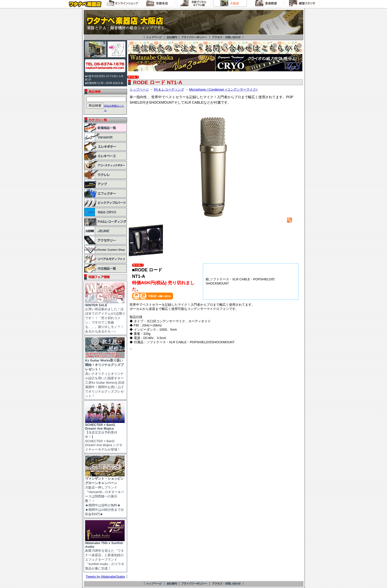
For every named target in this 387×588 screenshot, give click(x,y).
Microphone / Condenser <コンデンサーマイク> (223, 89)
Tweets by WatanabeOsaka (105, 577)
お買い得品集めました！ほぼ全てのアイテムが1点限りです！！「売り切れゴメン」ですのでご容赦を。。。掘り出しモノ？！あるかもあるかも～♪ (105, 317)
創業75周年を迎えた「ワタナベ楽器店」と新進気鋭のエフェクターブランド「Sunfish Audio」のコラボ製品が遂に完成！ (105, 554)
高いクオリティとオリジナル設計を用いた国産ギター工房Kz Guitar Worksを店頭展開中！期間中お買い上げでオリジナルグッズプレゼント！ (105, 377)
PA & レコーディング (169, 89)
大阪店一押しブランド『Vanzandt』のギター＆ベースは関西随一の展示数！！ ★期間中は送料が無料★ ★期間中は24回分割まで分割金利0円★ (105, 495)
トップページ (139, 89)
